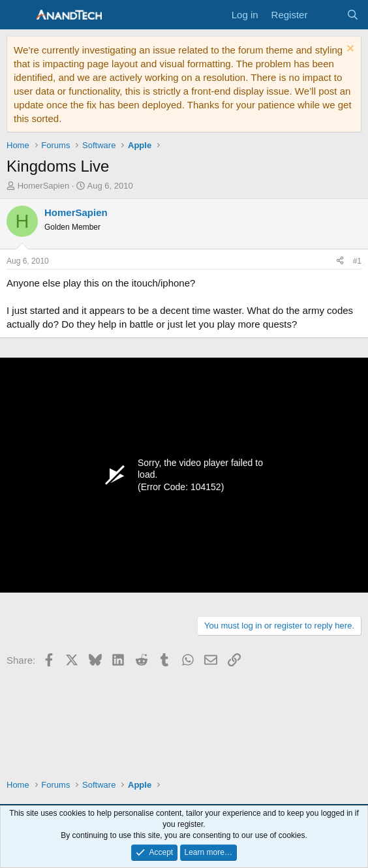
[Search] (353, 15)
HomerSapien (44, 186)
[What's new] (327, 15)
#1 (357, 261)
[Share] (340, 261)
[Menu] (18, 15)
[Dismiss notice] (349, 50)
